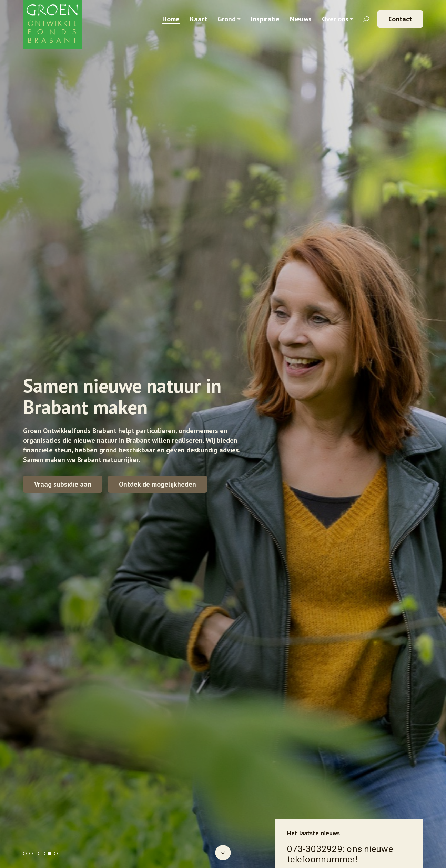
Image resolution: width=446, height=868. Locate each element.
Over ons (335, 19)
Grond (227, 19)
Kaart (199, 19)
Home (171, 19)
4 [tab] (43, 854)
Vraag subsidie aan (63, 484)
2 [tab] (31, 854)
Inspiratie (265, 19)
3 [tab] (37, 854)
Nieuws (301, 19)
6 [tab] (56, 854)
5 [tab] (50, 854)
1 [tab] (25, 854)
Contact (400, 19)
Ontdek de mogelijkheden (158, 484)
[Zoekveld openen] (366, 19)
